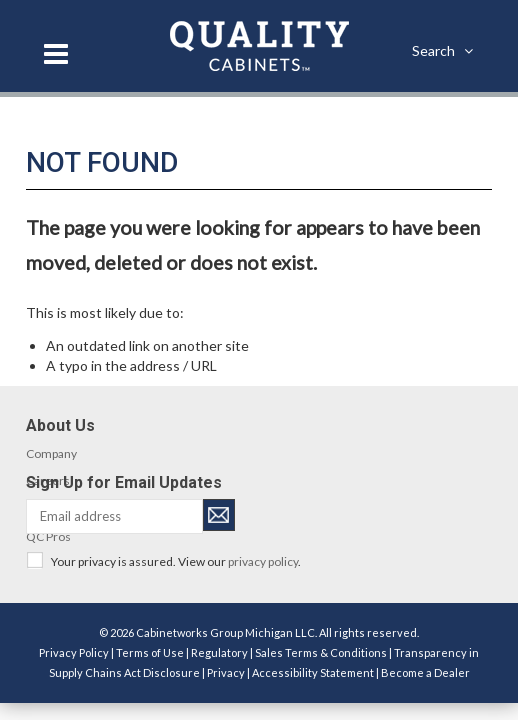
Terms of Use (150, 652)
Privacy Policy (74, 652)
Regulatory (219, 652)
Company (51, 453)
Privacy (226, 672)
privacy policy (263, 561)
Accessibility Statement (313, 672)
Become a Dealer (425, 672)
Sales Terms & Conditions (321, 652)
